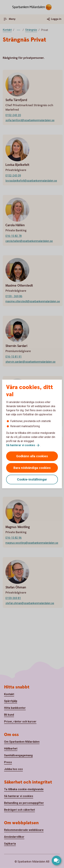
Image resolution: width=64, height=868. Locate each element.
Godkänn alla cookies (32, 456)
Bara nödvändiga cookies (32, 468)
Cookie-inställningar (32, 479)
